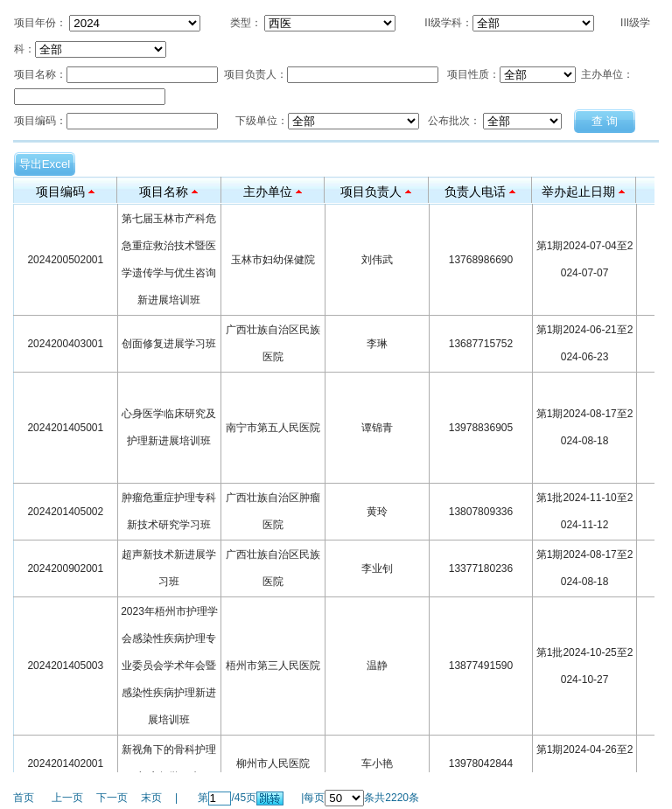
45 (240, 798)
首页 (24, 798)
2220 (397, 798)
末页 (151, 798)
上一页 (67, 798)
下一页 (112, 798)
